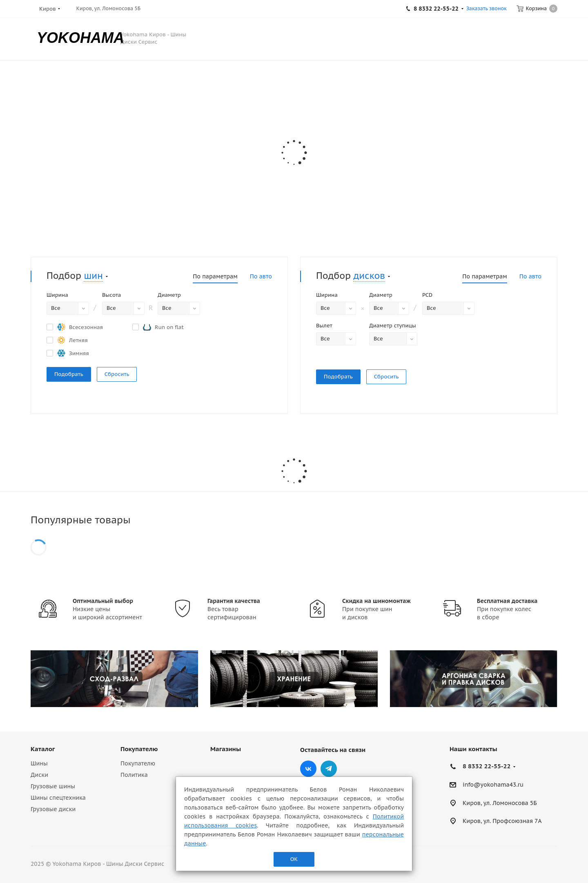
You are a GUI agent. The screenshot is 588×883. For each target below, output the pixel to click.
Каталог (43, 749)
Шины (39, 763)
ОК (294, 859)
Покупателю (139, 749)
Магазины (226, 749)
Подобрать (69, 374)
